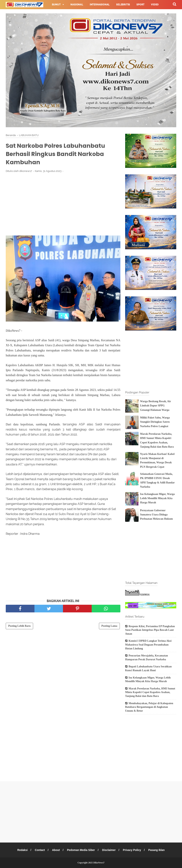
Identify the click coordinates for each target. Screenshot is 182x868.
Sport (140, 5)
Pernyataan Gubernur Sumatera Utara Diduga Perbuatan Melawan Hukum (156, 515)
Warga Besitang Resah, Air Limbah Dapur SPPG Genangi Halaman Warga (156, 406)
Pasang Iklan (157, 850)
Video (155, 5)
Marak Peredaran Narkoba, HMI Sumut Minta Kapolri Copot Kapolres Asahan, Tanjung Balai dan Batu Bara (150, 692)
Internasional (100, 5)
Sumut (56, 5)
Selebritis (123, 5)
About (56, 850)
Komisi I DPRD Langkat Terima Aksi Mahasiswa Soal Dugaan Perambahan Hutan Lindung (148, 645)
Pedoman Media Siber (81, 850)
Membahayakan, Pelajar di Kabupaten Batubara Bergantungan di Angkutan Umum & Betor (149, 707)
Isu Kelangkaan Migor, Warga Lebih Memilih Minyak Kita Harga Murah (157, 498)
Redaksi (23, 850)
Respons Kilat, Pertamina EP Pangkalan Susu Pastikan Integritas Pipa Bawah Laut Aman (150, 630)
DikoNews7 (99, 863)
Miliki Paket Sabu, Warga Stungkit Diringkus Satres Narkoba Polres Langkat (155, 422)
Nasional (77, 5)
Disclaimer (109, 850)
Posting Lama (109, 626)
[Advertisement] (63, 204)
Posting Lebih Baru (19, 626)
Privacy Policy (132, 850)
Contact (40, 850)
